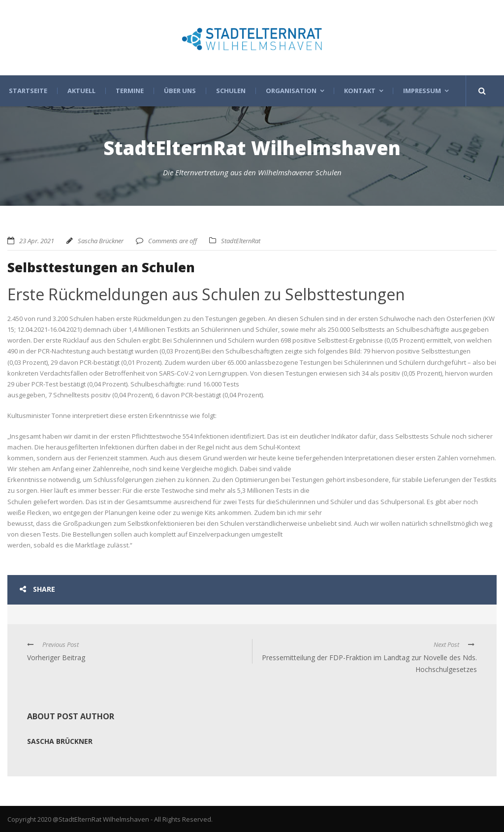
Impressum (422, 91)
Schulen (231, 91)
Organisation (291, 91)
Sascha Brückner (101, 241)
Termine (130, 91)
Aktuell (81, 91)
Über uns (180, 91)
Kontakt (360, 91)
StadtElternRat (241, 241)
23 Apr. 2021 (37, 241)
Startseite (28, 91)
